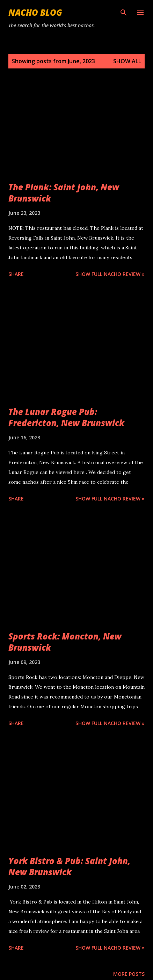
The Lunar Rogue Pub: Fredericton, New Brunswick (66, 417)
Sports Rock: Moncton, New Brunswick (65, 642)
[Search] (124, 13)
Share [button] (16, 274)
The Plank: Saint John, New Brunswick (64, 193)
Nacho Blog (35, 12)
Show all (127, 61)
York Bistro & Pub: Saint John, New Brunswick (69, 866)
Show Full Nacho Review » (110, 274)
